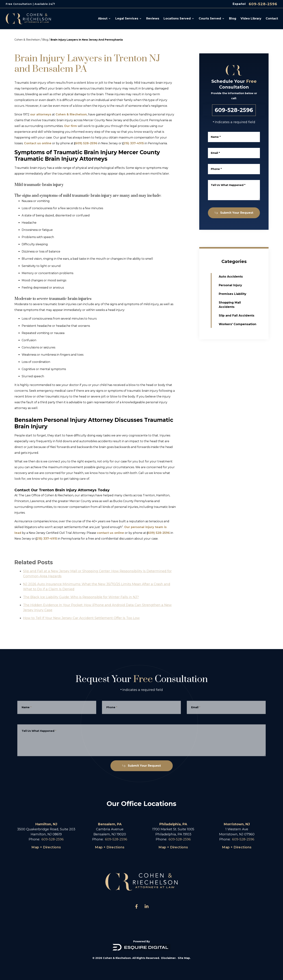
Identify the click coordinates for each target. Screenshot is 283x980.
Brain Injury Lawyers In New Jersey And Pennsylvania (87, 40)
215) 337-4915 (134, 143)
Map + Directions (46, 847)
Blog (45, 40)
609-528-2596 (263, 4)
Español (239, 4)
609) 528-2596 (86, 143)
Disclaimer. (169, 958)
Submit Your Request (235, 213)
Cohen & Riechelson (27, 40)
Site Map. (184, 958)
